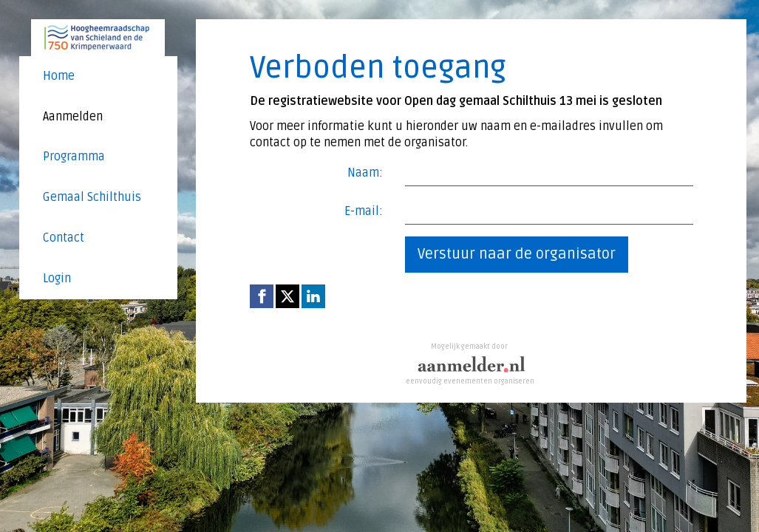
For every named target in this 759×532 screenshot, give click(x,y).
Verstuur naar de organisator (517, 254)
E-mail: (364, 211)
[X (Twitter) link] (287, 296)
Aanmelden (73, 117)
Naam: (365, 173)
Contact (64, 238)
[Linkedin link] (313, 296)
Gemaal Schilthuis (92, 197)
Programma (74, 157)
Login (57, 279)
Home (59, 76)
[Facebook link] (262, 296)
